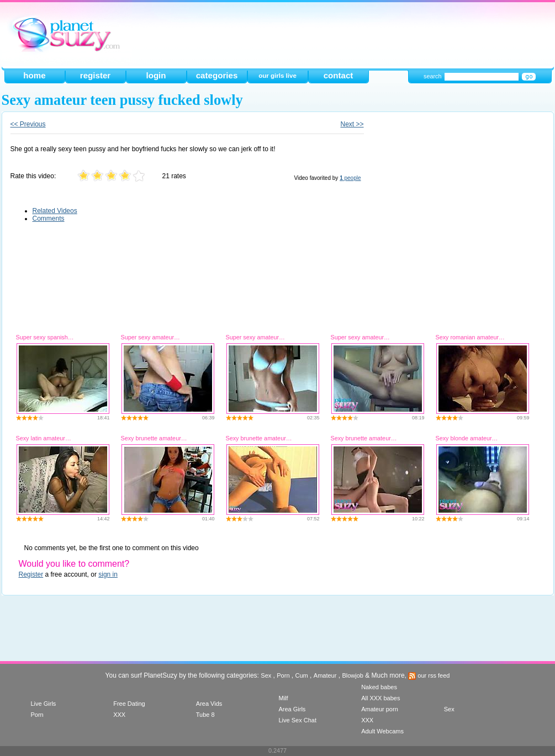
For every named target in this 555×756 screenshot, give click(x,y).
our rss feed (429, 675)
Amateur (325, 675)
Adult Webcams (382, 731)
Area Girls (292, 709)
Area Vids (209, 704)
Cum (302, 675)
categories (217, 75)
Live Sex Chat (297, 720)
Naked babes (379, 687)
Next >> (352, 124)
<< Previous (28, 124)
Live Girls (44, 704)
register (95, 75)
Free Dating (129, 704)
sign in (108, 574)
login (156, 75)
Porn (283, 675)
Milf (283, 698)
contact (339, 75)
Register (31, 574)
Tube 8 (205, 715)
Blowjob (353, 675)
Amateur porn (380, 709)
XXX (119, 715)
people (350, 178)
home (34, 75)
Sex (266, 675)
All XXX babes (380, 698)
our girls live (277, 76)
